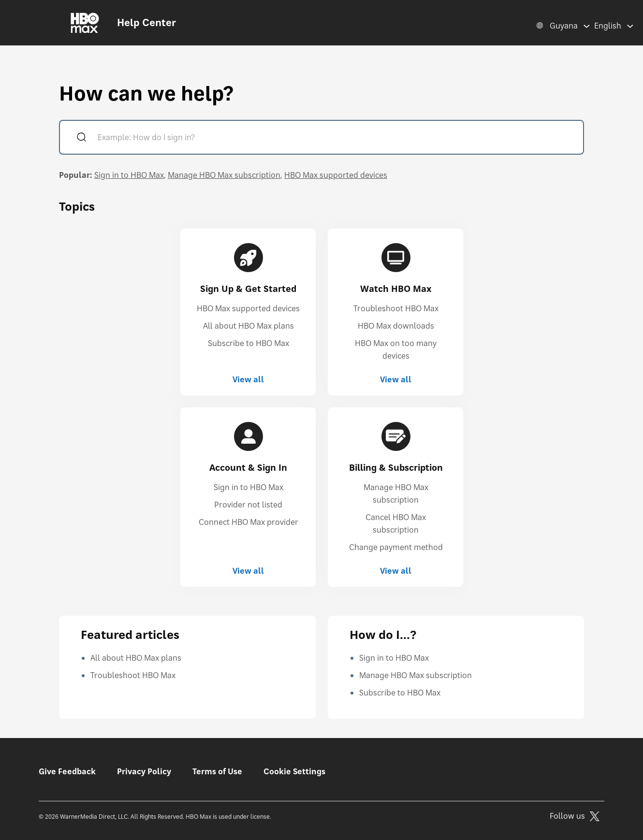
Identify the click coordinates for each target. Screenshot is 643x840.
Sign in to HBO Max (129, 175)
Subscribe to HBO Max (248, 343)
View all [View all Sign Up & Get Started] (248, 379)
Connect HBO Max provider (248, 522)
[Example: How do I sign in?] (335, 138)
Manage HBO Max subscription (224, 175)
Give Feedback (67, 771)
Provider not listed (248, 505)
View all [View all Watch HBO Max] (396, 379)
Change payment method (396, 547)
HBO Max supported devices (336, 175)
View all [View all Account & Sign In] (248, 571)
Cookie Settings (294, 771)
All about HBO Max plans (248, 326)
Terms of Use (217, 771)
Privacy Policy (144, 771)
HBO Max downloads (396, 326)
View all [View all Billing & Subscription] (396, 571)
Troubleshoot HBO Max (396, 308)
